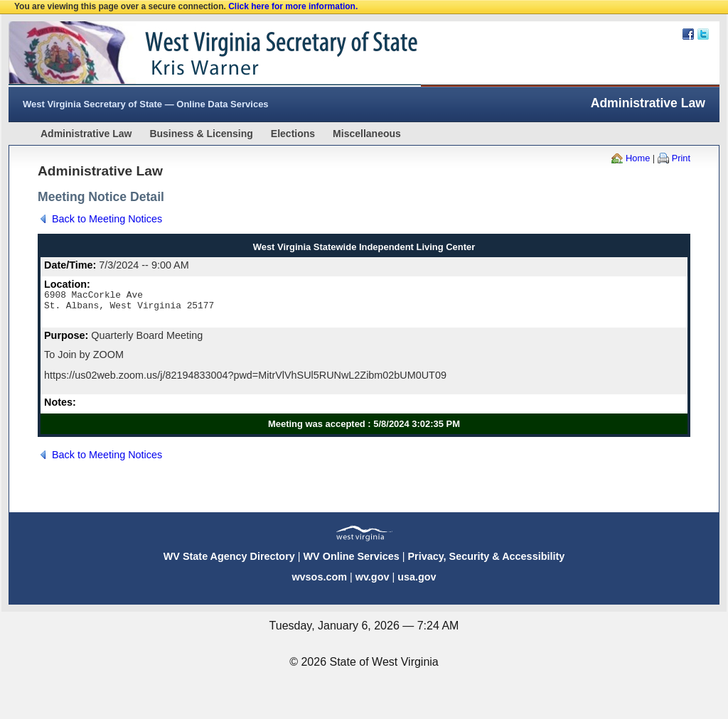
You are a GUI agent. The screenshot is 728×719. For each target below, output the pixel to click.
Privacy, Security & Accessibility (486, 563)
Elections (293, 134)
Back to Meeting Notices (107, 219)
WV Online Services (352, 563)
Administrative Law (86, 134)
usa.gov (417, 583)
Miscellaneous (367, 134)
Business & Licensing (201, 134)
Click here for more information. (293, 6)
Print (681, 158)
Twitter (703, 34)
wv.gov (373, 583)
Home (638, 158)
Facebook (688, 34)
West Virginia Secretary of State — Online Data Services (146, 104)
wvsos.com (319, 583)
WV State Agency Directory (229, 563)
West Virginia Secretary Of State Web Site (192, 54)
